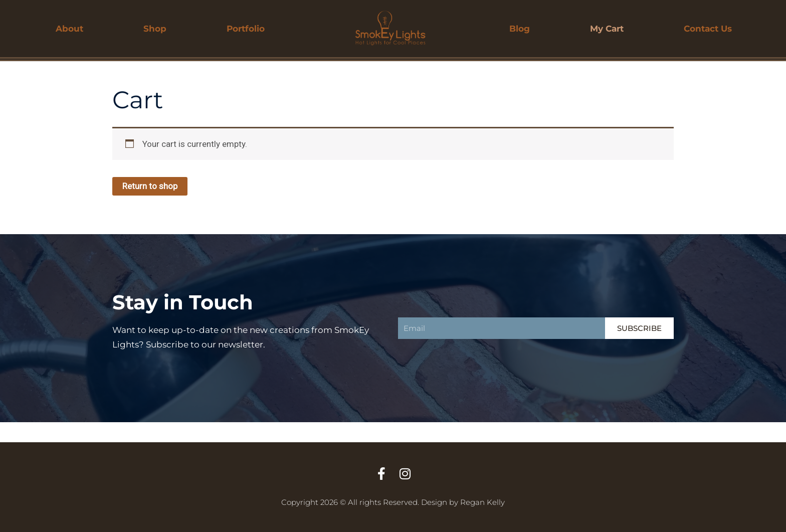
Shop (155, 29)
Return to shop (150, 186)
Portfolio (246, 29)
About (69, 29)
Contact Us (708, 29)
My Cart (607, 29)
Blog (520, 29)
